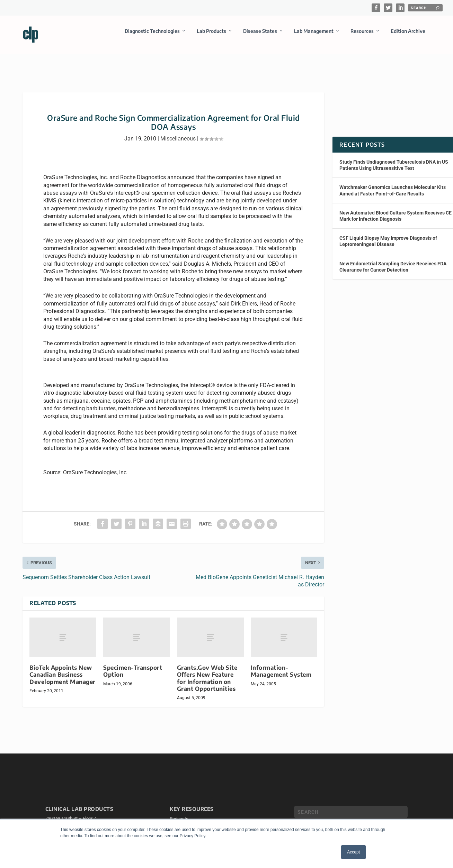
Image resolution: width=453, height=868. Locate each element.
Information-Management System (281, 665)
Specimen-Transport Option (133, 665)
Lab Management (314, 36)
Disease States (260, 36)
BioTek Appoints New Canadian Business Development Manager (63, 668)
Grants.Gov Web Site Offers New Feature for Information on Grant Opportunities (207, 672)
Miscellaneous (178, 132)
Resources (362, 36)
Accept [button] (353, 852)
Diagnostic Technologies (152, 36)
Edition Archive (408, 36)
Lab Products (211, 36)
